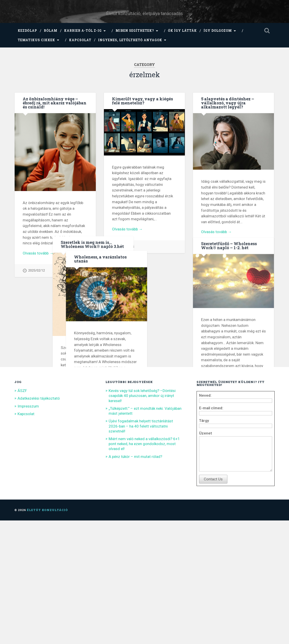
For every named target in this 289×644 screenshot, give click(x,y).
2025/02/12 (36, 271)
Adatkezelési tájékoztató (39, 515)
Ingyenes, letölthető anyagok (130, 40)
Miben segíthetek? (135, 31)
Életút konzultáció (47, 633)
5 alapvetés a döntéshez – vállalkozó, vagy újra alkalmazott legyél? (228, 103)
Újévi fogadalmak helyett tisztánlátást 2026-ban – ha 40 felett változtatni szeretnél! (141, 543)
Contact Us (213, 603)
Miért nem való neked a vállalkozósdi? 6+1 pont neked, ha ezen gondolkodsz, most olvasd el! (144, 561)
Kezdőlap (27, 31)
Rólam (51, 31)
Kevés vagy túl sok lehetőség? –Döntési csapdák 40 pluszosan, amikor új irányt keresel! (142, 512)
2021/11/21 (215, 430)
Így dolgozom (218, 31)
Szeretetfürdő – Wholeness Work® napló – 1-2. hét (229, 276)
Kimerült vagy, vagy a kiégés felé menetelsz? (142, 101)
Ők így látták (182, 31)
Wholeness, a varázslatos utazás (49, 297)
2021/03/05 (36, 451)
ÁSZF (22, 507)
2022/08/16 (215, 249)
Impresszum (28, 523)
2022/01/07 (126, 444)
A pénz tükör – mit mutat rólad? (135, 573)
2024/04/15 (126, 247)
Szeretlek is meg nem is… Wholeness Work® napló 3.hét (144, 273)
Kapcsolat (80, 40)
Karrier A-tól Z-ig (83, 31)
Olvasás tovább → (38, 253)
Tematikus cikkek (36, 40)
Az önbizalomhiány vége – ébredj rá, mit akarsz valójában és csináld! (55, 103)
